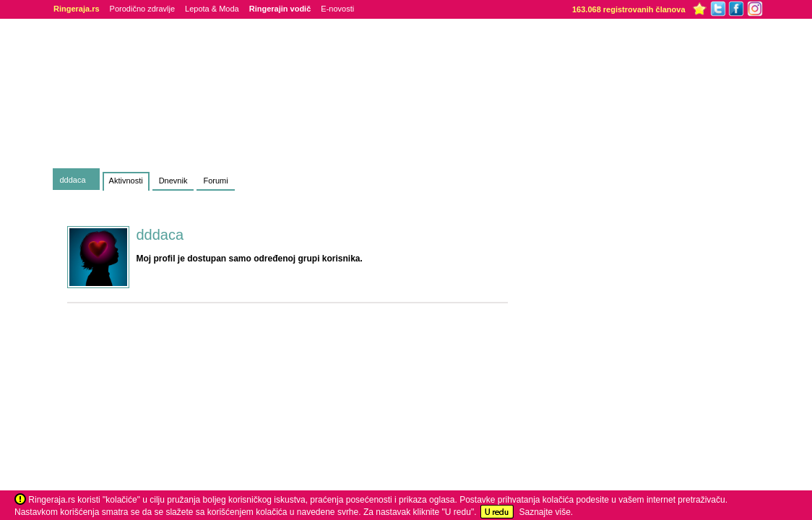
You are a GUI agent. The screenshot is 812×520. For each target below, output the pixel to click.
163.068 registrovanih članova (629, 9)
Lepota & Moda (212, 9)
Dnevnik (173, 181)
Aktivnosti (126, 181)
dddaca (73, 180)
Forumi (215, 181)
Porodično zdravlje (143, 9)
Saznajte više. (546, 512)
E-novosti (337, 9)
